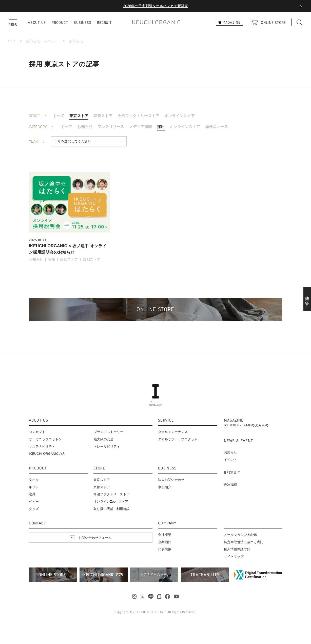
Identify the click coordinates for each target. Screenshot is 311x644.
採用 (161, 127)
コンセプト (37, 432)
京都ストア (103, 116)
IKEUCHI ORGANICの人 (47, 454)
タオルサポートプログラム (178, 439)
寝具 (32, 494)
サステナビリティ (42, 447)
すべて (59, 116)
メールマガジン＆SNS (240, 535)
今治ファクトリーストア (138, 116)
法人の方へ (307, 299)
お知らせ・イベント (42, 41)
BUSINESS (82, 22)
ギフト (34, 487)
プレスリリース (111, 127)
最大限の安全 (104, 439)
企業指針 (165, 542)
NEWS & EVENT (238, 441)
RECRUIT (104, 22)
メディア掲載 (141, 127)
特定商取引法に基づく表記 (244, 542)
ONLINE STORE (273, 22)
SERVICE (166, 420)
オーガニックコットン (45, 439)
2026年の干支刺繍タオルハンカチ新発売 (155, 6)
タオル (34, 480)
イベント (230, 460)
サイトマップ (234, 556)
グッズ (34, 509)
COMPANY (167, 523)
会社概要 (165, 535)
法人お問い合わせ (171, 480)
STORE (99, 468)
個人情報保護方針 (237, 549)
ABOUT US (37, 22)
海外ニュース (217, 127)
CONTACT (37, 523)
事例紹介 (165, 487)
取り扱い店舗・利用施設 (112, 509)
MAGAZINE (246, 423)
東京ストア (79, 116)
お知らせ (85, 127)
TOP (11, 41)
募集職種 (230, 484)
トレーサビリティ (107, 447)
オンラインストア (180, 116)
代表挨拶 (165, 549)
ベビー (34, 501)
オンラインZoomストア (111, 501)
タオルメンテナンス (173, 432)
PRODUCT (60, 22)
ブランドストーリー (109, 432)
